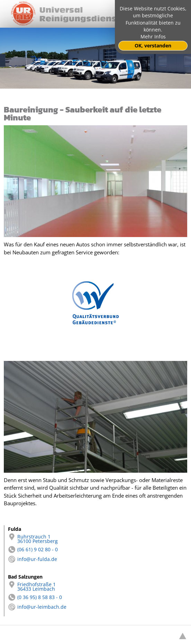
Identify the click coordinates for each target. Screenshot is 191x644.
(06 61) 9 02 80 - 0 (33, 550)
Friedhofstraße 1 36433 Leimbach (32, 587)
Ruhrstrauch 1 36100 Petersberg (33, 539)
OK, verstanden (153, 46)
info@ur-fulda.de (33, 559)
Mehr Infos (153, 37)
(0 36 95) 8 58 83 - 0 (35, 597)
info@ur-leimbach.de (37, 607)
